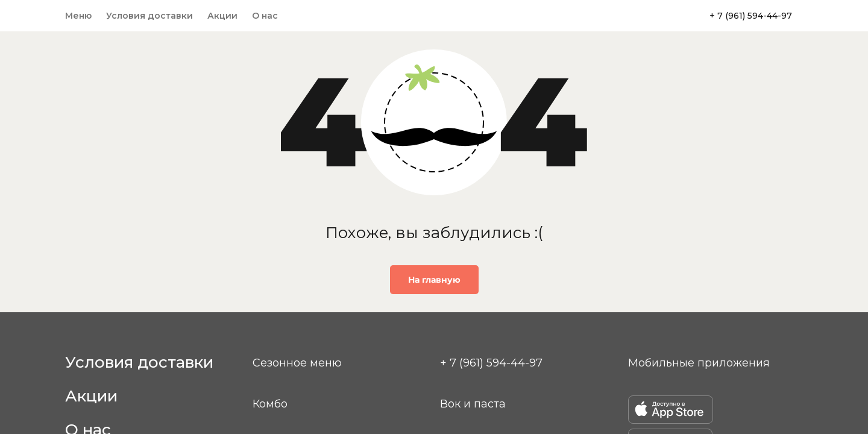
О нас (265, 16)
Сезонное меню (297, 363)
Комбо (270, 404)
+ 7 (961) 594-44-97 (751, 16)
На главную (434, 280)
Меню (78, 16)
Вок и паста (473, 404)
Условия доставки (149, 16)
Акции (222, 16)
